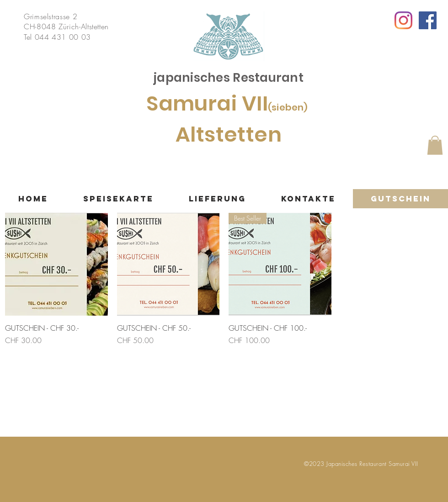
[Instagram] (403, 20)
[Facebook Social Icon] (428, 20)
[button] (435, 145)
